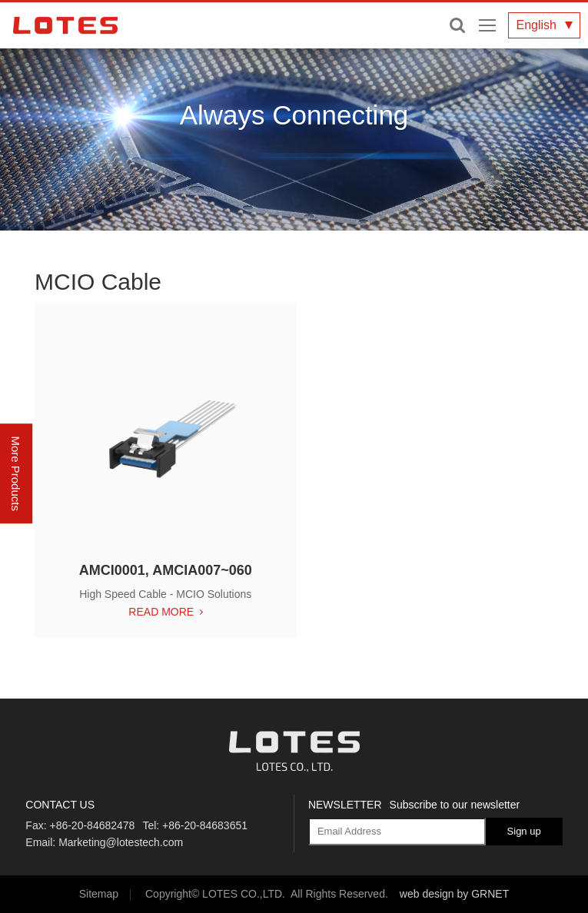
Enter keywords (457, 25)
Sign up (524, 831)
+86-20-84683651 (205, 825)
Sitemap (99, 894)
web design (427, 894)
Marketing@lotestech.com (121, 842)
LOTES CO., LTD (65, 25)
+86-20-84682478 (92, 825)
